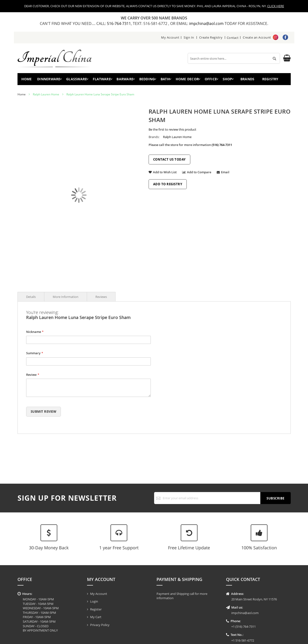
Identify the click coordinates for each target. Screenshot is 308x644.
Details (31, 298)
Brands (251, 80)
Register (96, 609)
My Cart (96, 617)
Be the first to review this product (172, 131)
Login (94, 601)
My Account (170, 37)
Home (28, 80)
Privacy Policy (100, 625)
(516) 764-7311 (222, 146)
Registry (276, 80)
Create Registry (210, 37)
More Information (66, 298)
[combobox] (234, 58)
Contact (233, 37)
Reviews (101, 298)
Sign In (189, 37)
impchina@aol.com (207, 23)
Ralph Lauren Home (46, 96)
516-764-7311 (119, 23)
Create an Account (257, 37)
